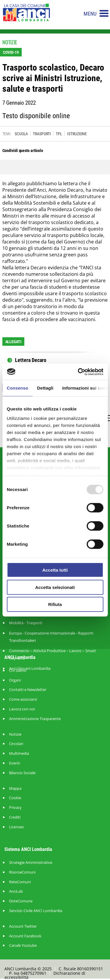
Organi (15, 680)
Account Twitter (23, 926)
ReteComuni (20, 882)
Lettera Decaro (31, 360)
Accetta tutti (55, 570)
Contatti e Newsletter (28, 690)
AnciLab (16, 891)
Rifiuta (55, 604)
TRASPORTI (42, 134)
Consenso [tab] (17, 388)
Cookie (15, 798)
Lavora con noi (22, 709)
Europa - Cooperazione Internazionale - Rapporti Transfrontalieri (51, 637)
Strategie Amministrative (31, 863)
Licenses (16, 827)
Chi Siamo (18, 671)
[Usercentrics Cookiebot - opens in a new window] (78, 372)
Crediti (15, 817)
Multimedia (19, 753)
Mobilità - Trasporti (26, 623)
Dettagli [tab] (45, 388)
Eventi (15, 763)
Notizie (15, 734)
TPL (59, 134)
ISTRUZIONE (77, 134)
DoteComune (21, 901)
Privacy (15, 808)
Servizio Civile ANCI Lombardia (36, 911)
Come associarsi (23, 699)
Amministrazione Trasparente (35, 719)
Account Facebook (25, 936)
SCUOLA (21, 134)
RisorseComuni (22, 872)
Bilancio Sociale (22, 773)
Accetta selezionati (55, 587)
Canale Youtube (23, 945)
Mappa (15, 788)
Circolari (16, 744)
